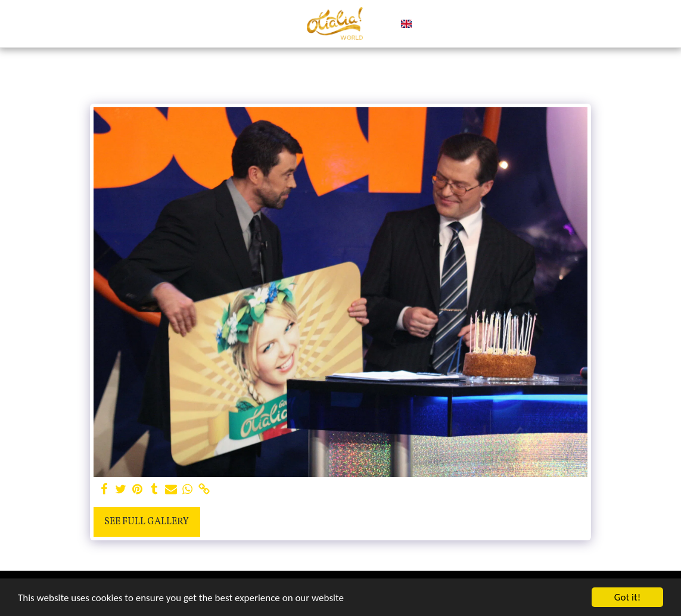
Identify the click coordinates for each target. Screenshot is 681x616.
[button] (426, 24)
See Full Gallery (147, 522)
